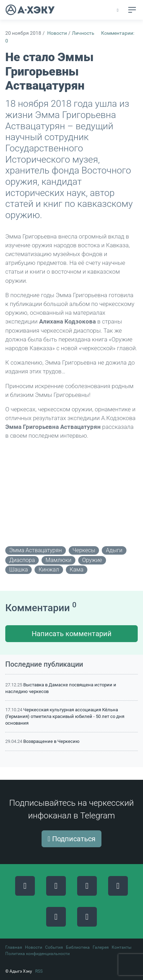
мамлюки (58, 560)
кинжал (49, 570)
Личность (83, 33)
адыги (114, 550)
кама (77, 570)
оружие (92, 560)
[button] (118, 10)
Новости (57, 33)
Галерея (101, 947)
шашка (18, 570)
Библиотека (78, 947)
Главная (14, 947)
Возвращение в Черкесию (51, 741)
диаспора (22, 560)
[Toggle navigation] (132, 10)
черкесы (84, 550)
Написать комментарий (72, 634)
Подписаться (71, 839)
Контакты (122, 947)
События (54, 947)
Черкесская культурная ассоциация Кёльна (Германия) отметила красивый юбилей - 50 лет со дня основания (65, 716)
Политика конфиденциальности (38, 954)
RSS (39, 971)
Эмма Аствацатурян (35, 550)
